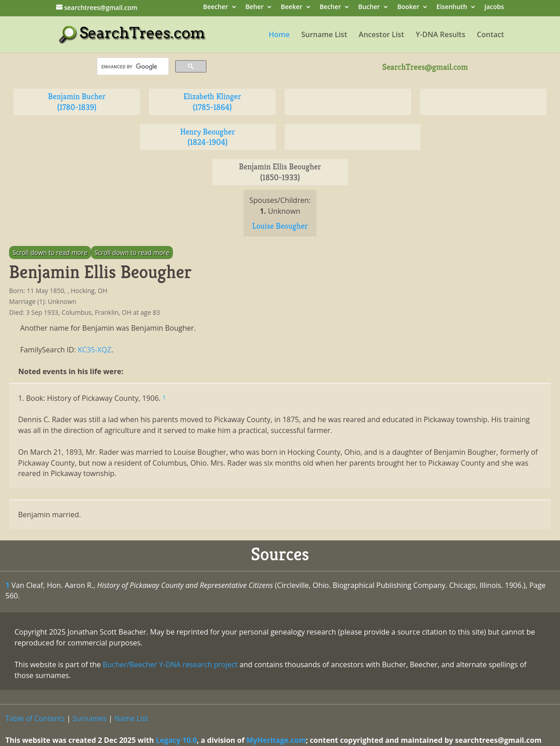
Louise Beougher (280, 226)
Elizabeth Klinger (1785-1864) (212, 102)
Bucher (369, 7)
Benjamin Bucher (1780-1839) (77, 102)
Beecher (215, 7)
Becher (330, 7)
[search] (132, 67)
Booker (408, 7)
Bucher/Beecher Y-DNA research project (170, 664)
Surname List (324, 35)
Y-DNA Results (440, 35)
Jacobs (494, 7)
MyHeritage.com (276, 740)
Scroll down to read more (50, 253)
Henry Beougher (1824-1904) (208, 137)
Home (279, 35)
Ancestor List (381, 35)
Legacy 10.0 (176, 740)
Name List (132, 718)
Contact (490, 35)
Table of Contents (35, 718)
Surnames (89, 718)
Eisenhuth (452, 7)
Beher (254, 7)
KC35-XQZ (95, 350)
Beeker (292, 7)
